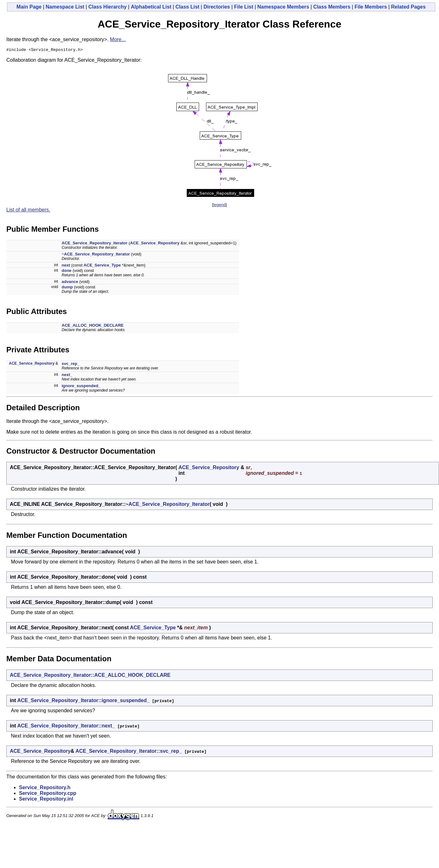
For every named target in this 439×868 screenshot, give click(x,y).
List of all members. (28, 211)
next (66, 266)
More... (118, 39)
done (67, 271)
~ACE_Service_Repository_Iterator (96, 255)
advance (70, 283)
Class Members (332, 7)
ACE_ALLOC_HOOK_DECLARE (93, 326)
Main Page (29, 7)
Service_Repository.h (45, 788)
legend (219, 206)
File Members (371, 7)
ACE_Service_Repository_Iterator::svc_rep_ (129, 752)
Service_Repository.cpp (48, 794)
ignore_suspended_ (81, 387)
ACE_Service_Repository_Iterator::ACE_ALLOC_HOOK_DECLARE (90, 676)
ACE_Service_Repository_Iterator (95, 244)
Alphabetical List (151, 7)
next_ (67, 376)
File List (244, 7)
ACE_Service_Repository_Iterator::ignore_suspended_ (83, 701)
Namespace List (65, 7)
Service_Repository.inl (46, 800)
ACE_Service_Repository (155, 244)
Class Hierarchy (107, 7)
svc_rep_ (71, 365)
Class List (187, 7)
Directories (217, 7)
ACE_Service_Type (102, 266)
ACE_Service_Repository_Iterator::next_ (66, 727)
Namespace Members (283, 7)
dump (67, 288)
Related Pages (408, 7)
